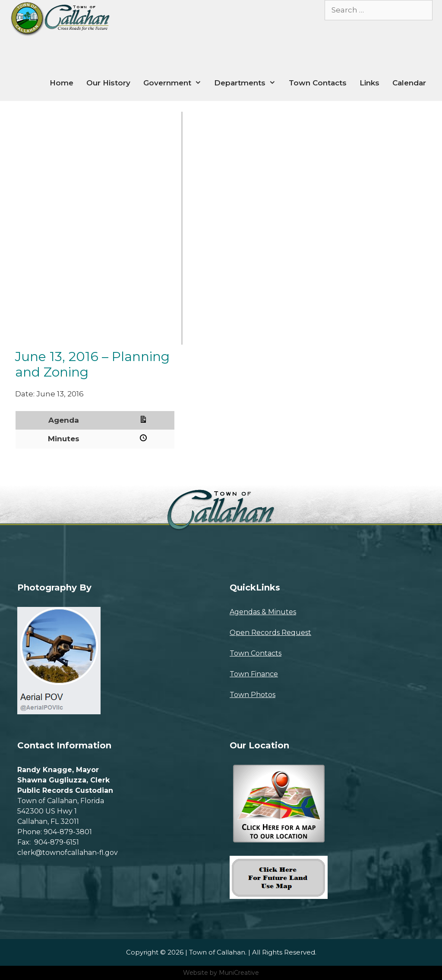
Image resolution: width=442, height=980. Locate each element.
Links (369, 83)
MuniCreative (239, 973)
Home (62, 83)
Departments (248, 83)
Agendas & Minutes (263, 612)
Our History (108, 83)
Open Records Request (270, 633)
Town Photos (253, 695)
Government (176, 83)
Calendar (409, 83)
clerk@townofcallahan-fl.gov (68, 853)
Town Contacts (318, 83)
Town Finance (254, 674)
